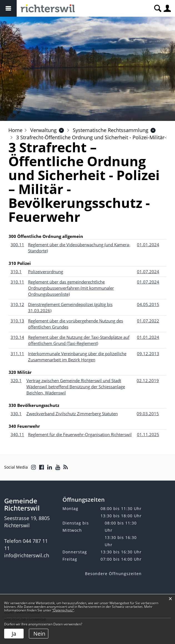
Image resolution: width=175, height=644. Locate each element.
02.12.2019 (148, 381)
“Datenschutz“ (63, 610)
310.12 (17, 304)
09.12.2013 (148, 354)
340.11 (17, 434)
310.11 (17, 282)
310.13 (17, 321)
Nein (39, 634)
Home (15, 130)
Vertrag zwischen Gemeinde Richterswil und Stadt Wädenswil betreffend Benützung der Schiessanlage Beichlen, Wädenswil (76, 387)
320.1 (16, 381)
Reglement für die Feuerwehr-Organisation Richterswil (80, 434)
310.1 (16, 272)
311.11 (17, 354)
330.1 (16, 414)
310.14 (17, 337)
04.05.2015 (148, 304)
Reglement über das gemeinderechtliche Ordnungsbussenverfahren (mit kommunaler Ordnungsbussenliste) (71, 288)
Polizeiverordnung (46, 272)
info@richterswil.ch (27, 555)
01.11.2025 (148, 434)
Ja (14, 634)
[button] (43, 130)
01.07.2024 (148, 272)
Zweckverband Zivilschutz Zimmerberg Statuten (72, 414)
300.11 (17, 245)
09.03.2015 (148, 414)
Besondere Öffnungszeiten (113, 574)
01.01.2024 (148, 245)
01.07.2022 (148, 321)
